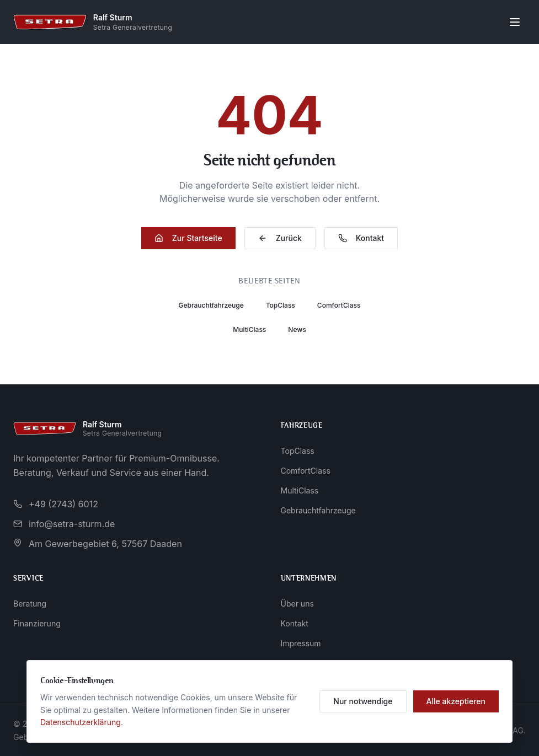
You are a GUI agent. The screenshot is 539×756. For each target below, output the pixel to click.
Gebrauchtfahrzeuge (211, 305)
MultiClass (249, 329)
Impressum (301, 643)
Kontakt (361, 238)
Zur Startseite (188, 238)
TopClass (281, 305)
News (297, 329)
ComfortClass (339, 305)
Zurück (280, 238)
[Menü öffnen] (515, 22)
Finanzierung (37, 623)
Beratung (30, 604)
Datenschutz (304, 663)
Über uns (297, 604)
